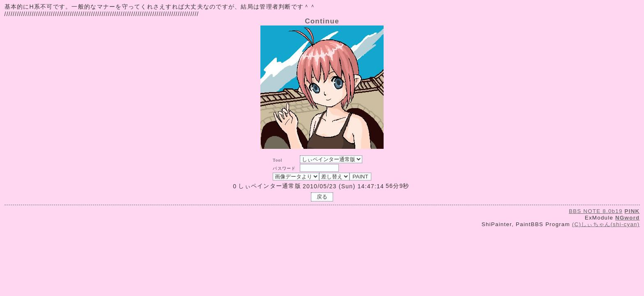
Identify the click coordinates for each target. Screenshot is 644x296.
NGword (627, 218)
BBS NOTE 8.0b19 (596, 211)
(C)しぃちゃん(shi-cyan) (606, 224)
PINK (632, 211)
